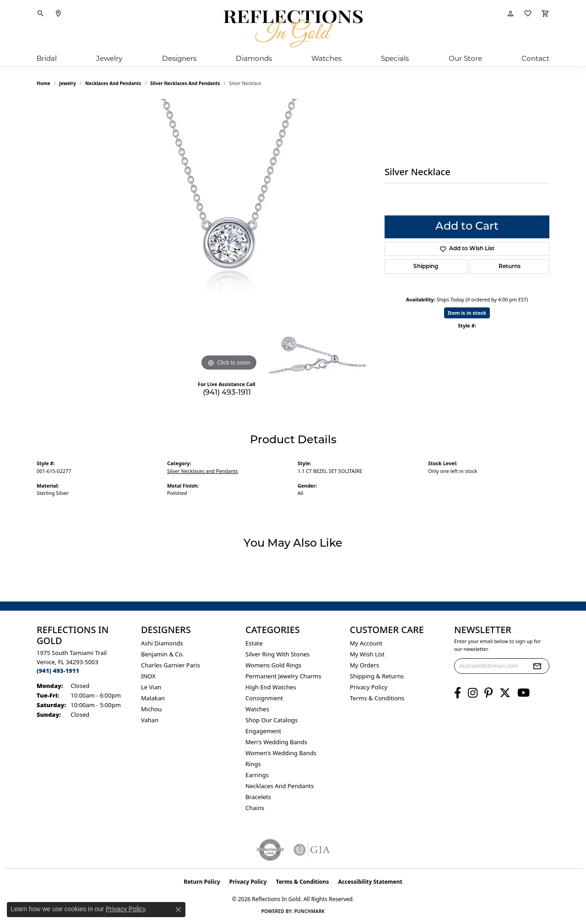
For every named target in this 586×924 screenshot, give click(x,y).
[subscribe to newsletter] (537, 666)
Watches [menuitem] (257, 709)
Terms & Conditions (377, 698)
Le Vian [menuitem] (151, 687)
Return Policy (202, 882)
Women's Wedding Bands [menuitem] (281, 753)
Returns (510, 267)
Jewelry (109, 58)
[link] (58, 14)
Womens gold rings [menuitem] (274, 665)
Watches (326, 58)
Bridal (47, 58)
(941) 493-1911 (227, 393)
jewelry (68, 83)
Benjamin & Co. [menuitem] (163, 654)
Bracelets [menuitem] (258, 797)
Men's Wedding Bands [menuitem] (276, 742)
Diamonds (254, 58)
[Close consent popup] (178, 909)
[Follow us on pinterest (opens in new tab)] (488, 693)
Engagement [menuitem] (263, 731)
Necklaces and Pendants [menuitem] (279, 786)
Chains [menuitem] (255, 808)
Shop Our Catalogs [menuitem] (271, 720)
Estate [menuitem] (254, 643)
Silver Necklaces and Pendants (185, 83)
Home (43, 83)
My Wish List (367, 654)
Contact (535, 58)
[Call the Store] (58, 671)
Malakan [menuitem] (153, 698)
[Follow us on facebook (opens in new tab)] (458, 693)
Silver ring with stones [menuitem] (277, 654)
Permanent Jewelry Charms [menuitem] (283, 676)
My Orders (364, 665)
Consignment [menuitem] (264, 698)
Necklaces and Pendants (113, 83)
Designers (179, 58)
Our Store (465, 58)
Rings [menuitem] (253, 764)
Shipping (426, 267)
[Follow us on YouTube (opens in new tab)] (524, 693)
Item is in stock (467, 313)
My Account (366, 643)
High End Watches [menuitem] (271, 687)
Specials (395, 58)
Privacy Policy (369, 687)
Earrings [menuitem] (257, 775)
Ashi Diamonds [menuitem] (162, 643)
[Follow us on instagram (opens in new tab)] (473, 693)
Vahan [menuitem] (150, 720)
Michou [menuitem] (151, 709)
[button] (41, 14)
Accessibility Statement (370, 882)
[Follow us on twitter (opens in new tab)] (505, 693)
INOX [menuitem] (148, 676)
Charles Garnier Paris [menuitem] (171, 665)
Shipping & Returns (377, 676)
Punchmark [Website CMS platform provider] (310, 911)
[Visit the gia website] (312, 850)
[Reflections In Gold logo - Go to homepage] (293, 29)
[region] (229, 236)
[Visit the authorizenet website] (270, 850)
